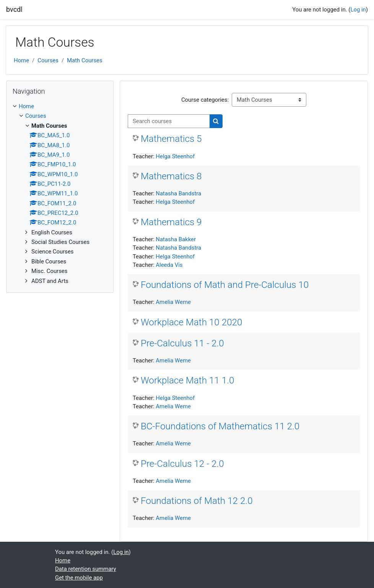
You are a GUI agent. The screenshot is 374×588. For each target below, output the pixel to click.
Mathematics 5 (171, 139)
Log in (358, 10)
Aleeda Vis (169, 265)
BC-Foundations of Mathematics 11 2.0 (220, 426)
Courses (48, 60)
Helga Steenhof (175, 156)
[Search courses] (169, 121)
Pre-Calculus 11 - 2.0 (182, 343)
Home (21, 60)
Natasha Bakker (176, 239)
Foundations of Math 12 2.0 (197, 501)
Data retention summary (86, 569)
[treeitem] (60, 194)
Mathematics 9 (171, 222)
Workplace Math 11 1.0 (187, 380)
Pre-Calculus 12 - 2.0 (182, 464)
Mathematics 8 (171, 176)
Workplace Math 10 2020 (192, 322)
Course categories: (205, 100)
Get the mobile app (79, 578)
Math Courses (85, 60)
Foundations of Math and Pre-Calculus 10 (225, 285)
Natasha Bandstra (178, 193)
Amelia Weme (173, 302)
